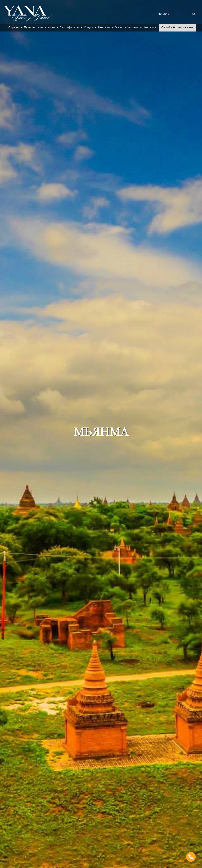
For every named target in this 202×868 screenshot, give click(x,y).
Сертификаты (70, 27)
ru (193, 14)
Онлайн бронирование (177, 27)
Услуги (89, 27)
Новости (104, 27)
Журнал (133, 27)
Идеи (51, 27)
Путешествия (34, 27)
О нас (119, 27)
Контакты (150, 27)
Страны (14, 27)
